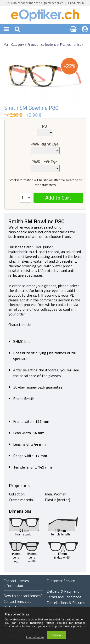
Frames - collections (42, 44)
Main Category (14, 44)
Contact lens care (18, 601)
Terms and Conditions (64, 597)
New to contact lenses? (23, 596)
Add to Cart (58, 198)
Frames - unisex (72, 44)
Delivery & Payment (63, 591)
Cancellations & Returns (66, 603)
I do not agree (35, 637)
